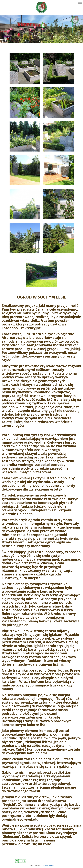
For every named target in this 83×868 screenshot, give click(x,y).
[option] (41, 29)
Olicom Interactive (48, 865)
